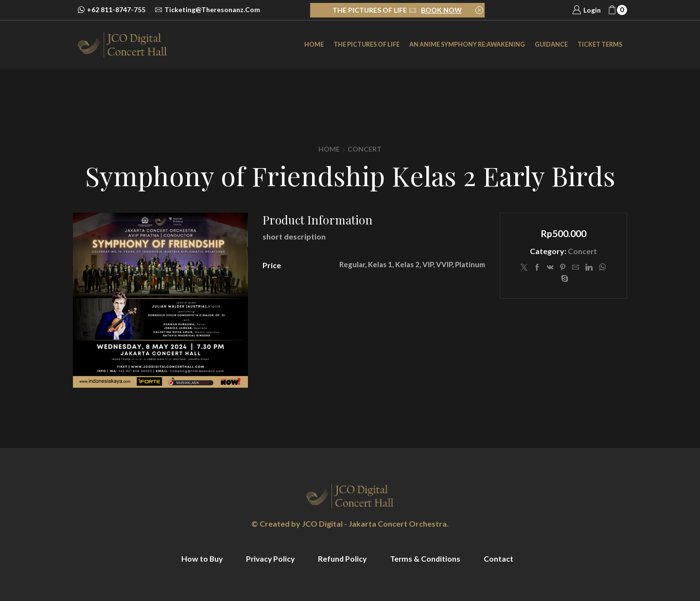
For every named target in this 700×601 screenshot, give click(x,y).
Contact (501, 558)
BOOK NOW (441, 10)
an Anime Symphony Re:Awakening (467, 44)
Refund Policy (343, 558)
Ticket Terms (600, 44)
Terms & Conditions (427, 558)
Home (314, 44)
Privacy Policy (269, 558)
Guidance (551, 44)
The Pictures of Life (367, 44)
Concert (365, 149)
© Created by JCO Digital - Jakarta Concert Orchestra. (350, 524)
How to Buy (200, 558)
